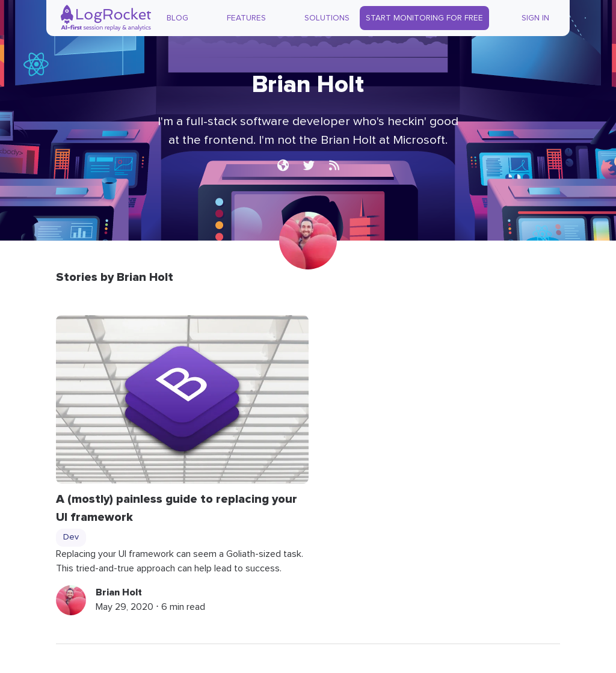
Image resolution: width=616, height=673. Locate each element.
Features (246, 18)
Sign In (535, 18)
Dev (71, 537)
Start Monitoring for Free (424, 18)
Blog (177, 18)
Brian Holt (119, 592)
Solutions (327, 18)
